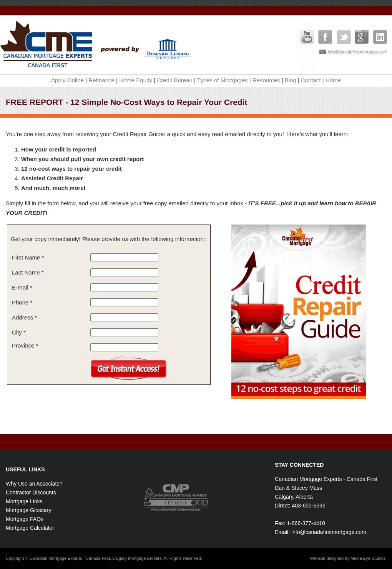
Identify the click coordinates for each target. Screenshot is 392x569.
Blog (291, 80)
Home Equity (136, 80)
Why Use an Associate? (34, 484)
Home (333, 80)
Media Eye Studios (368, 558)
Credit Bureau (175, 80)
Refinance (101, 80)
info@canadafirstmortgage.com (329, 532)
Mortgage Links (24, 501)
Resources (266, 80)
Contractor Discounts (31, 492)
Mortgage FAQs (25, 519)
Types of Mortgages (223, 80)
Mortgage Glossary (28, 510)
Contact (311, 80)
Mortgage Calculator (30, 528)
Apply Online (67, 80)
